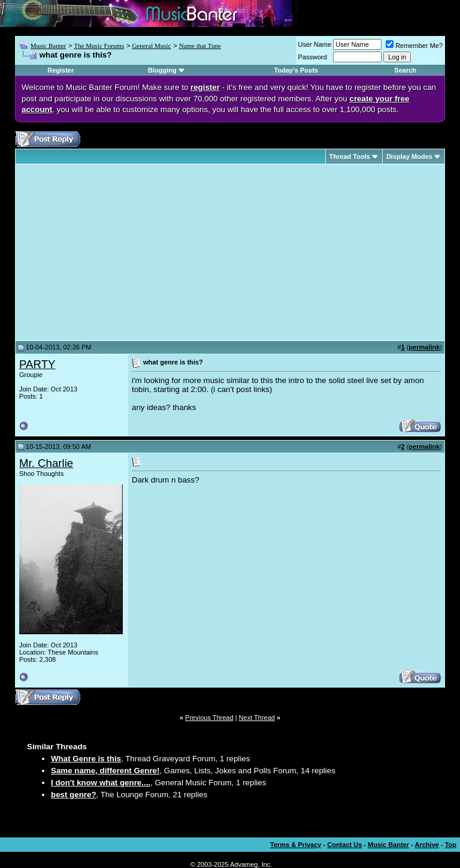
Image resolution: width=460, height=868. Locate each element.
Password (313, 57)
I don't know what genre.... (101, 783)
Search (405, 70)
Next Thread (257, 718)
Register (60, 70)
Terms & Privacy (296, 845)
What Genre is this (86, 759)
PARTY (37, 364)
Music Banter (49, 46)
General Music (151, 46)
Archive (427, 845)
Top (451, 845)
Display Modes (409, 156)
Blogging (162, 70)
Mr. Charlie (46, 463)
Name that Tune (200, 46)
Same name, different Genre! (105, 771)
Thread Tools (350, 156)
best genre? (74, 795)
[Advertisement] (120, 252)
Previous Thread (209, 718)
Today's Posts (296, 70)
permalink (424, 347)
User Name (315, 44)
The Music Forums (99, 46)
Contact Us (344, 845)
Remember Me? (414, 46)
